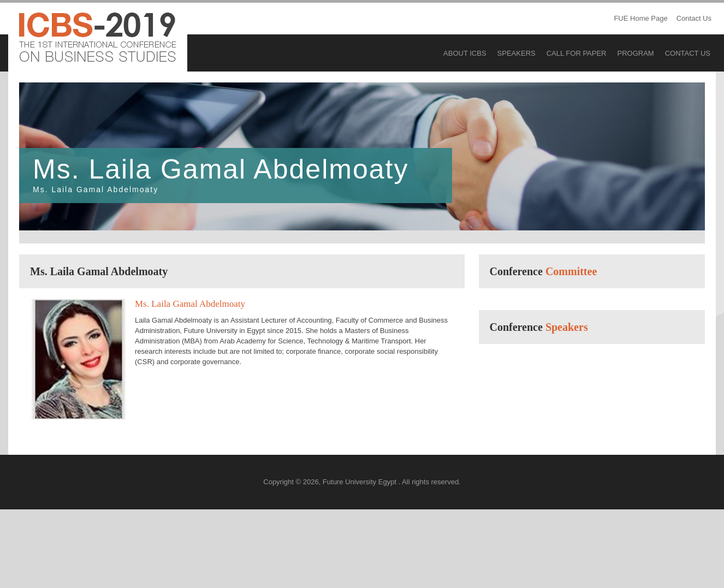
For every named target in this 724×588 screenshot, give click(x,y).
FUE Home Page (640, 18)
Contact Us (694, 18)
